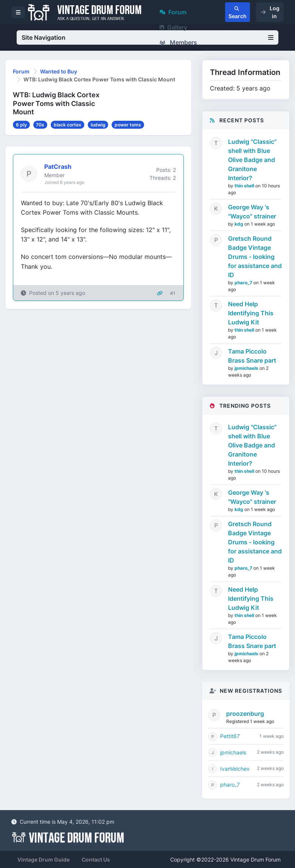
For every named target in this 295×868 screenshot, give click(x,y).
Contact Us (96, 859)
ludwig (98, 125)
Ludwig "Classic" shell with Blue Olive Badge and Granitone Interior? (252, 160)
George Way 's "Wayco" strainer (252, 212)
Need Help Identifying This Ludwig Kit (251, 313)
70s (40, 125)
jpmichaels (247, 368)
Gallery (173, 27)
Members (178, 42)
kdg (239, 224)
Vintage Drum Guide (43, 859)
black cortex (68, 125)
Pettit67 (230, 736)
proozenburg (245, 714)
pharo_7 (244, 283)
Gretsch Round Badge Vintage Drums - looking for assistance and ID (255, 257)
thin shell (245, 186)
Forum (173, 12)
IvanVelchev (235, 769)
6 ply (21, 125)
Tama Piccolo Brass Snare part (252, 356)
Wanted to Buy (59, 71)
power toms (128, 125)
